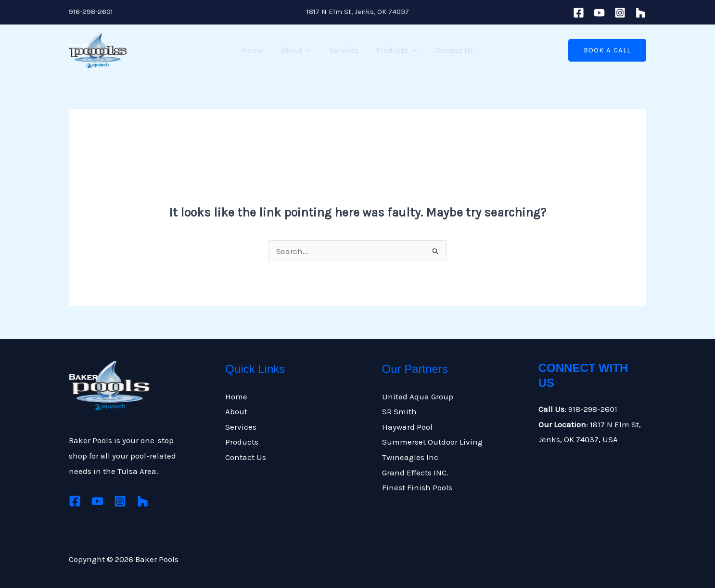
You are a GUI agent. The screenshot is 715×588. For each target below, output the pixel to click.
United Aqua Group (418, 396)
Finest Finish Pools (417, 487)
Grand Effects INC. (415, 473)
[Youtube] (599, 13)
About (299, 51)
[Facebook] (579, 13)
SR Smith (399, 411)
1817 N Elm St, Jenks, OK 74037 (358, 12)
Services (344, 50)
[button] (607, 50)
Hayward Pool (407, 427)
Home (258, 50)
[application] (309, 51)
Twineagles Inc (410, 457)
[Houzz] (143, 501)
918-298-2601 (91, 12)
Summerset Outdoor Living (432, 442)
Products (395, 51)
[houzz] (641, 13)
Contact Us (449, 50)
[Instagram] (620, 13)
